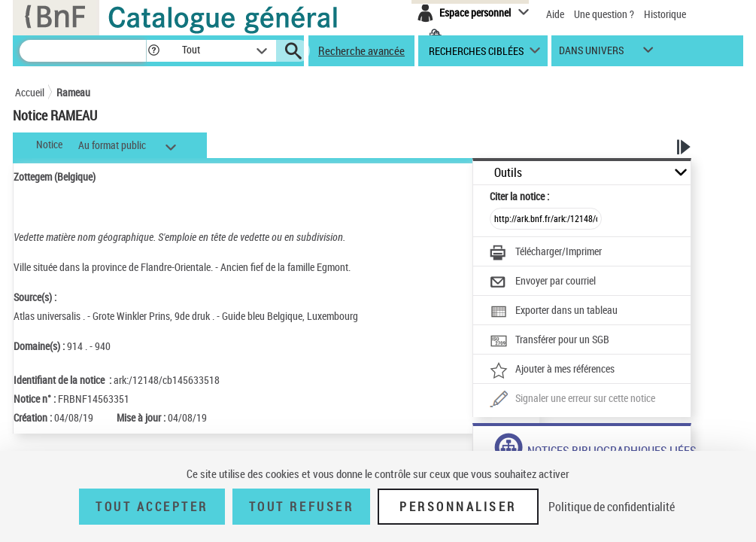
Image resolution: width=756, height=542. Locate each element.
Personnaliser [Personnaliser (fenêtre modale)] (458, 507)
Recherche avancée (361, 50)
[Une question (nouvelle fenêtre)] (572, 400)
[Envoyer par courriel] (543, 282)
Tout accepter (152, 507)
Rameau (73, 92)
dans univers (591, 54)
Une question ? (604, 14)
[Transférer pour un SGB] (550, 341)
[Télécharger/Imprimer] (546, 253)
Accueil (30, 92)
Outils (508, 173)
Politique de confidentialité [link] (612, 507)
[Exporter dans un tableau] (554, 312)
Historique (665, 14)
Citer (519, 196)
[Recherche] (83, 51)
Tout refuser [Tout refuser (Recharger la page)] (301, 507)
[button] (153, 51)
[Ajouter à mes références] (552, 370)
